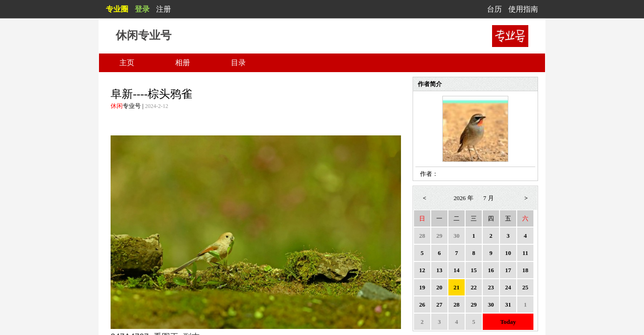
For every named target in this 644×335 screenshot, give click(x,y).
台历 (494, 9)
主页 (127, 63)
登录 (142, 9)
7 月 (489, 198)
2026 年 (463, 198)
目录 (238, 63)
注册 (164, 9)
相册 (183, 63)
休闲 (117, 106)
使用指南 (523, 9)
